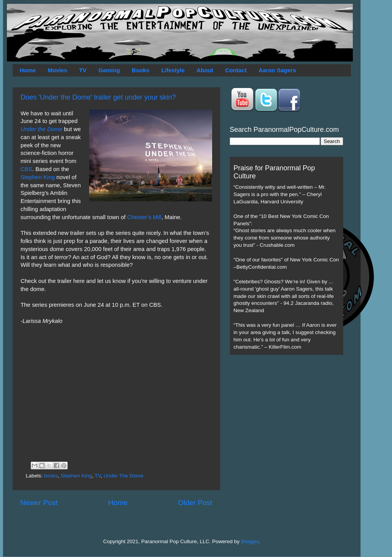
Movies (57, 70)
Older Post (195, 503)
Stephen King (38, 177)
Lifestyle (173, 70)
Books (141, 70)
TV (83, 70)
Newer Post (39, 503)
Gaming (109, 70)
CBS (27, 169)
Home (28, 70)
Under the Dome (42, 129)
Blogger (250, 541)
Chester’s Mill (144, 217)
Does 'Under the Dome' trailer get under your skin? (98, 97)
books (51, 476)
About (205, 70)
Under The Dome (124, 476)
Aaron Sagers (277, 70)
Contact (236, 70)
